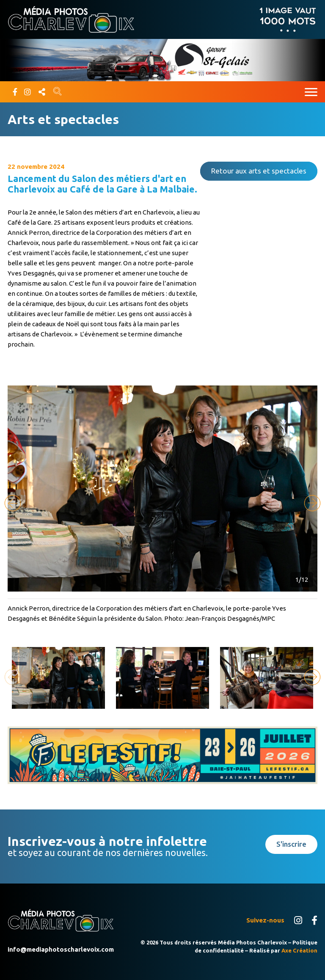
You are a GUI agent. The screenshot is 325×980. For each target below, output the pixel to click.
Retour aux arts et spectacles (259, 171)
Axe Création (299, 950)
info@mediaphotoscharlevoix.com (61, 949)
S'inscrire (291, 844)
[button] (312, 503)
